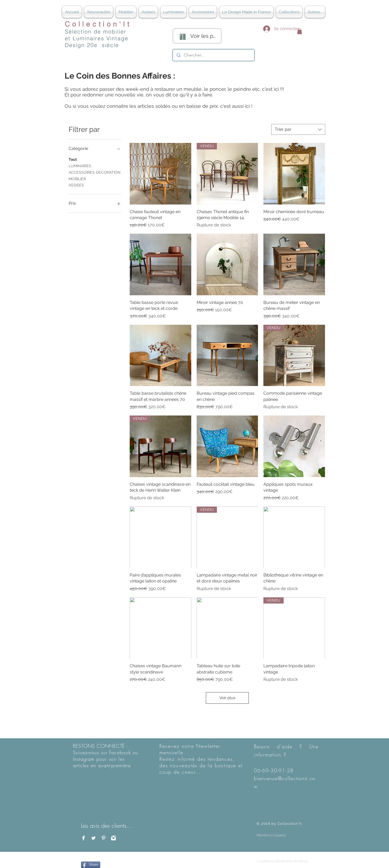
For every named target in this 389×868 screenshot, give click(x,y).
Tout (73, 159)
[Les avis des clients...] (109, 826)
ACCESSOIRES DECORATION (95, 172)
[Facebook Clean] (83, 838)
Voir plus (227, 698)
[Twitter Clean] (93, 838)
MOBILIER (77, 178)
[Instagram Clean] (113, 838)
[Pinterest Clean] (103, 838)
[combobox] (298, 129)
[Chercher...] (213, 55)
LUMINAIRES (80, 165)
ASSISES (76, 185)
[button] (300, 31)
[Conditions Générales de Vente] (282, 861)
